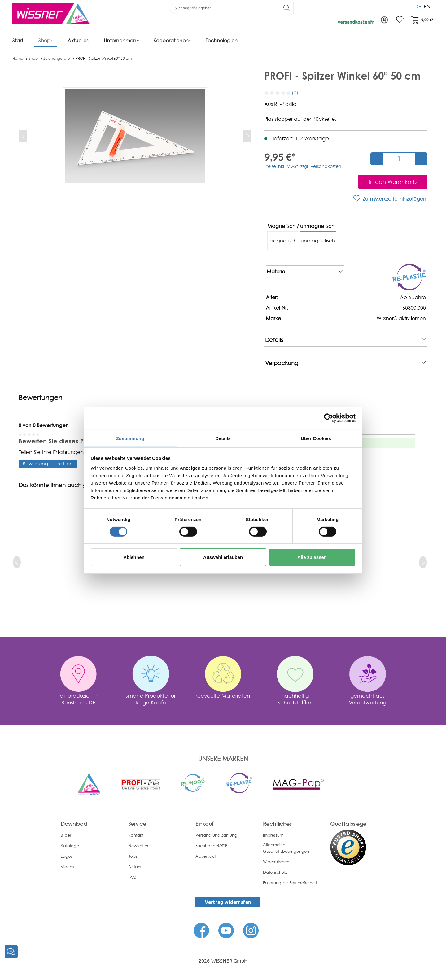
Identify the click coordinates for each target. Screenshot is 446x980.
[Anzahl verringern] (377, 159)
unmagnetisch (318, 241)
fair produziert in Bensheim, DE (78, 699)
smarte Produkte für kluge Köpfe (151, 699)
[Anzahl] (399, 159)
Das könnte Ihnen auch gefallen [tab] (62, 485)
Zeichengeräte (57, 58)
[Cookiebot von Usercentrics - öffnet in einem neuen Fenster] (328, 418)
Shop (33, 58)
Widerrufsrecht (277, 862)
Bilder (66, 835)
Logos (67, 856)
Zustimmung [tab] (130, 438)
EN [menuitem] (427, 6)
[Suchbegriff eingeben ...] (225, 8)
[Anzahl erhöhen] (421, 159)
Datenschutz (275, 872)
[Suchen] (287, 8)
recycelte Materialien (223, 696)
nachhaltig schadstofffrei (295, 699)
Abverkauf (206, 856)
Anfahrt (136, 867)
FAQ (132, 877)
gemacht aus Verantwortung (367, 699)
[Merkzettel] (400, 20)
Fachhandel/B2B (211, 846)
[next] (423, 562)
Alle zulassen (312, 558)
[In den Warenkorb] (393, 182)
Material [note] (305, 272)
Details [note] (345, 340)
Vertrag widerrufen (228, 902)
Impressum (273, 835)
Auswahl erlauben (223, 558)
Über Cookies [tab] (316, 438)
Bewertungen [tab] (40, 398)
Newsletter (138, 846)
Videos (67, 867)
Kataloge (70, 846)
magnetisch (283, 241)
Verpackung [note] (345, 363)
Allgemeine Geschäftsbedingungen (286, 848)
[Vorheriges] (23, 136)
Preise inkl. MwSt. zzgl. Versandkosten (303, 166)
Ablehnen (134, 558)
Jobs (133, 856)
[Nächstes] (247, 136)
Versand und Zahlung (216, 835)
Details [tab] (223, 438)
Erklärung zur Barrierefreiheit (290, 883)
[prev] (17, 562)
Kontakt (136, 835)
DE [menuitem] (418, 6)
